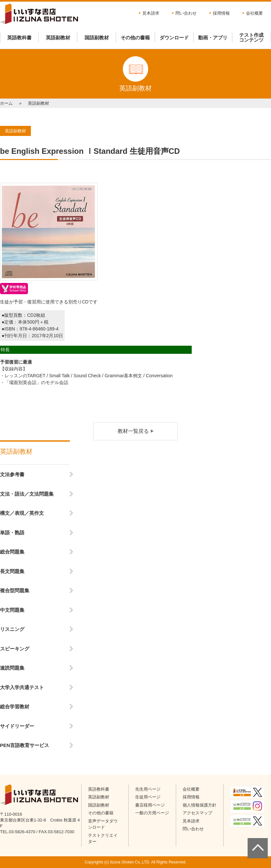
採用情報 (221, 13)
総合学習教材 (15, 707)
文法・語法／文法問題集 (27, 494)
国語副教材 (97, 38)
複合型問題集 (15, 590)
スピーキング (15, 649)
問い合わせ (186, 13)
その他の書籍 (135, 38)
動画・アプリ (213, 38)
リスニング (12, 629)
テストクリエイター (103, 839)
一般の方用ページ (152, 813)
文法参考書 (12, 474)
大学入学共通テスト (22, 687)
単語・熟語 (12, 533)
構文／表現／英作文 (22, 513)
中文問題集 (12, 610)
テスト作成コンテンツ (251, 37)
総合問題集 (12, 552)
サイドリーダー (17, 726)
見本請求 (151, 13)
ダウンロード (174, 38)
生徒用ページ (148, 797)
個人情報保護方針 (200, 805)
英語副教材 (58, 38)
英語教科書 (19, 38)
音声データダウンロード (103, 824)
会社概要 (254, 13)
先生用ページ (148, 789)
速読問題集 (12, 668)
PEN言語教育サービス (25, 745)
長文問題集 (12, 571)
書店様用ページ (150, 805)
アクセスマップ (197, 813)
